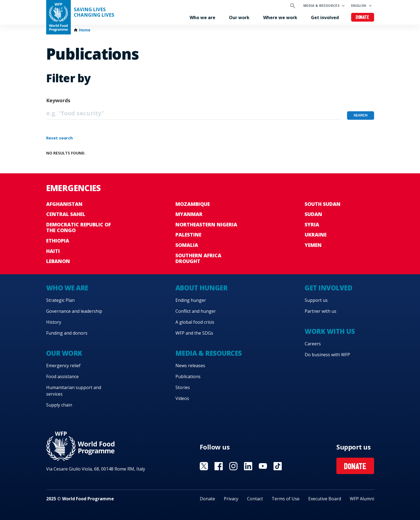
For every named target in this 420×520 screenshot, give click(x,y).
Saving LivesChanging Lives (94, 12)
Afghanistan (64, 204)
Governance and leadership (74, 311)
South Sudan (323, 204)
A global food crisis (195, 322)
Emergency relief (63, 366)
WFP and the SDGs (194, 333)
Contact (255, 499)
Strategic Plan (60, 300)
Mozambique (193, 204)
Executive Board (325, 499)
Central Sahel (66, 214)
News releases (190, 366)
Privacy (231, 499)
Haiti (53, 251)
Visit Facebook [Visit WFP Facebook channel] (219, 466)
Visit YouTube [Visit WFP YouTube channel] (263, 466)
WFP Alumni (362, 499)
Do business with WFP (327, 355)
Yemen (313, 245)
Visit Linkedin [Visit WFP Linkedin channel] (248, 466)
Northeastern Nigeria (206, 224)
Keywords (58, 100)
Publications (188, 376)
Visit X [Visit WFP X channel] (204, 466)
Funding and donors (67, 333)
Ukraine (316, 235)
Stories (183, 387)
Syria (312, 224)
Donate (362, 18)
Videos (182, 398)
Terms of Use (286, 499)
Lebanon (58, 261)
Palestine (188, 235)
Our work (239, 17)
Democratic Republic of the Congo (79, 227)
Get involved (325, 17)
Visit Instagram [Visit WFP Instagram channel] (233, 466)
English (359, 6)
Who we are (202, 17)
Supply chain (59, 405)
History (54, 322)
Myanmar (189, 214)
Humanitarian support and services (74, 391)
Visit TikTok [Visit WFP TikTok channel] (278, 466)
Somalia (187, 245)
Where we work (280, 17)
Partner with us (321, 311)
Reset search (59, 138)
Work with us (330, 331)
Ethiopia (58, 241)
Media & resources (321, 6)
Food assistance (62, 376)
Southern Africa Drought (198, 258)
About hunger (201, 288)
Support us (316, 300)
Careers (313, 344)
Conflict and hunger (196, 311)
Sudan (313, 214)
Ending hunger (191, 300)
